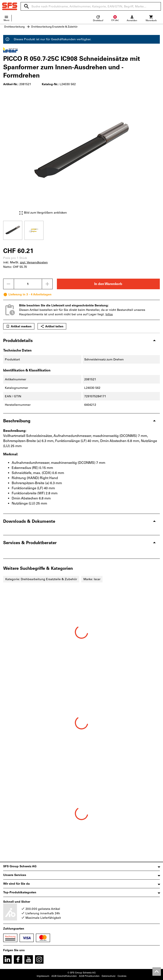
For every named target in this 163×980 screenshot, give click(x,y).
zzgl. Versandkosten (34, 262)
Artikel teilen (52, 326)
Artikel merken (19, 326)
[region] (81, 230)
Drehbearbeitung (14, 27)
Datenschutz (109, 976)
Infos (109, 314)
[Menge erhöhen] (47, 284)
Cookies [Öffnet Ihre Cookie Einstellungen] (122, 976)
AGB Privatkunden (89, 976)
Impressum (43, 976)
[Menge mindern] (8, 284)
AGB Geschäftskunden (64, 976)
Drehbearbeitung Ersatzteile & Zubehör (54, 27)
